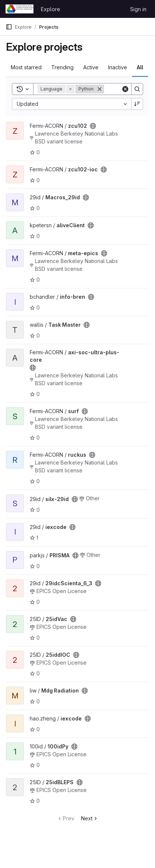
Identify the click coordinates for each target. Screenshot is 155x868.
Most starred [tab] (26, 67)
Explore (51, 9)
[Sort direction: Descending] (137, 104)
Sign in (138, 9)
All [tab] (140, 67)
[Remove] (100, 89)
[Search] (137, 89)
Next (90, 818)
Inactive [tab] (118, 67)
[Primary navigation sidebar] (9, 27)
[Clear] (125, 89)
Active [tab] (91, 67)
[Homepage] (20, 9)
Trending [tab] (62, 67)
